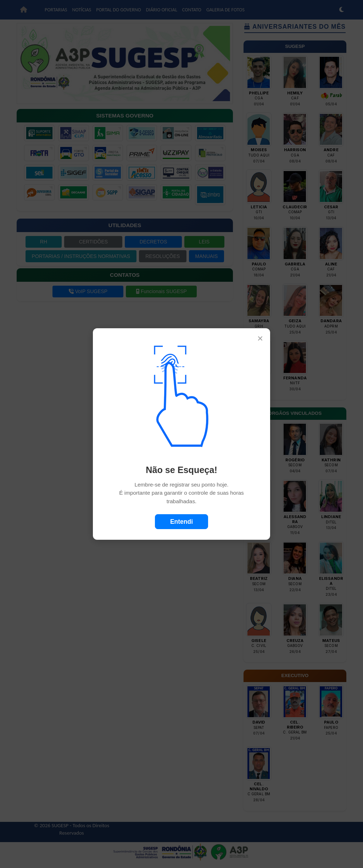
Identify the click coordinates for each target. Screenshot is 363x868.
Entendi (181, 522)
